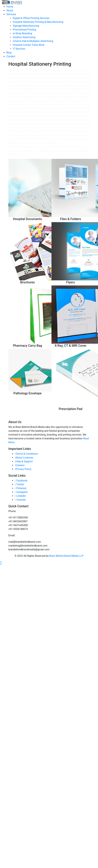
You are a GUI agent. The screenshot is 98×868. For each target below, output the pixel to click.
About (10, 10)
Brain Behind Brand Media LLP (66, 556)
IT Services (19, 49)
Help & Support (24, 461)
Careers (20, 465)
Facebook (21, 481)
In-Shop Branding (22, 33)
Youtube (20, 500)
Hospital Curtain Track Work (29, 45)
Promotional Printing (24, 30)
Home (10, 7)
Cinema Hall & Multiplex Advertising (33, 41)
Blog (9, 53)
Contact (11, 56)
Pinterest (21, 488)
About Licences (24, 458)
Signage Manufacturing (26, 26)
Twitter (20, 484)
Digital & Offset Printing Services (31, 18)
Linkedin (20, 496)
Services (11, 14)
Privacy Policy (23, 469)
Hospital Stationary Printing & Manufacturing (38, 22)
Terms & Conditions (26, 454)
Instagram (21, 492)
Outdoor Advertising (24, 37)
